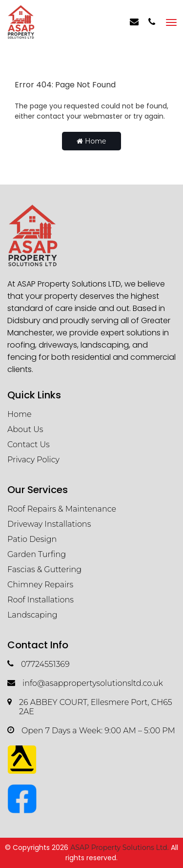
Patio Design (32, 539)
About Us (25, 429)
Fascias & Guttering (44, 569)
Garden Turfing (37, 554)
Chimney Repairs (40, 585)
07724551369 (39, 664)
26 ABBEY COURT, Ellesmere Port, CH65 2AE (90, 707)
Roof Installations (41, 600)
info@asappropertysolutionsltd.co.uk (85, 683)
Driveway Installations (49, 524)
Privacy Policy (33, 460)
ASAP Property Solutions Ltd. (119, 847)
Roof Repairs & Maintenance (62, 509)
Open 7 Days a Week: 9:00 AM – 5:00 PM (91, 731)
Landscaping (32, 615)
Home (91, 141)
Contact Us (29, 444)
